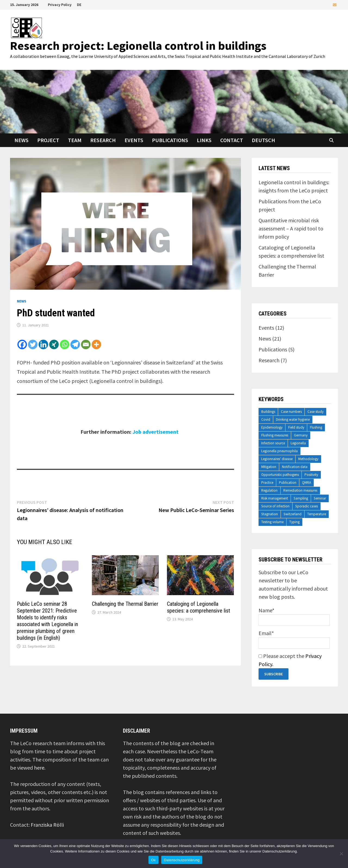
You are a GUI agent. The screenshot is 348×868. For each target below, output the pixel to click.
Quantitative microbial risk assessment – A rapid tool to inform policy (291, 228)
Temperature (317, 514)
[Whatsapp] (65, 344)
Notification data (295, 467)
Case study (316, 412)
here (39, 768)
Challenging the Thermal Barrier (125, 604)
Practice (267, 483)
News (21, 140)
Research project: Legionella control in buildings (138, 46)
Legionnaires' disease (277, 459)
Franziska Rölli (47, 825)
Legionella (298, 443)
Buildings (268, 412)
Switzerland (293, 514)
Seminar (320, 498)
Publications (170, 140)
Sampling (301, 498)
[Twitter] (33, 344)
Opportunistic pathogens (280, 475)
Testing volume (272, 522)
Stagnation (270, 514)
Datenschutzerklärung (182, 860)
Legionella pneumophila (279, 451)
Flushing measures (275, 435)
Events (134, 140)
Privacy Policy (60, 5)
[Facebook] (22, 344)
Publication (288, 483)
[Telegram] (75, 344)
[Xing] (54, 344)
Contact (232, 140)
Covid (266, 419)
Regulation (269, 490)
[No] (341, 854)
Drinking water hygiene (293, 419)
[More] (96, 344)
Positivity (311, 475)
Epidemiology (272, 427)
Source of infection (275, 506)
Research (103, 140)
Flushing (316, 427)
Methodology (308, 459)
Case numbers (291, 412)
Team (75, 140)
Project (48, 140)
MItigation (269, 467)
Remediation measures (300, 490)
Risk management (275, 498)
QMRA (307, 483)
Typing (294, 522)
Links (204, 140)
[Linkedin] (43, 344)
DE (79, 5)
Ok (153, 860)
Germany (301, 435)
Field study (296, 427)
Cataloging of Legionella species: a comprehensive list (198, 607)
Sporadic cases (307, 506)
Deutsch (263, 140)
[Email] (86, 344)
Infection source (273, 443)
